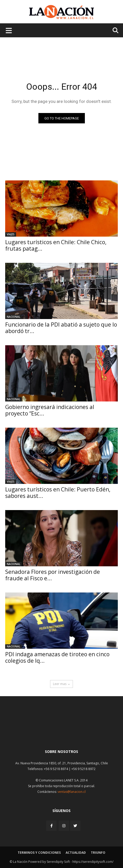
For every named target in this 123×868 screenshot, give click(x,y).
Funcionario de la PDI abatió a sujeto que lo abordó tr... (61, 328)
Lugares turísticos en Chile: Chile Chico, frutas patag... (56, 245)
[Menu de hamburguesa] (9, 30)
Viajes (11, 234)
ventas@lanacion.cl (72, 792)
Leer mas (61, 684)
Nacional (13, 317)
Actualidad (76, 853)
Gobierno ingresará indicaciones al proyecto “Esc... (50, 410)
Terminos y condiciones (39, 853)
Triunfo (98, 853)
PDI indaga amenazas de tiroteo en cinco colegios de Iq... (57, 657)
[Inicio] (61, 733)
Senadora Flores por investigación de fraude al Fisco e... (53, 575)
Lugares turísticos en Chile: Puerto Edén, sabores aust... (58, 493)
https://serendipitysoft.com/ (93, 862)
